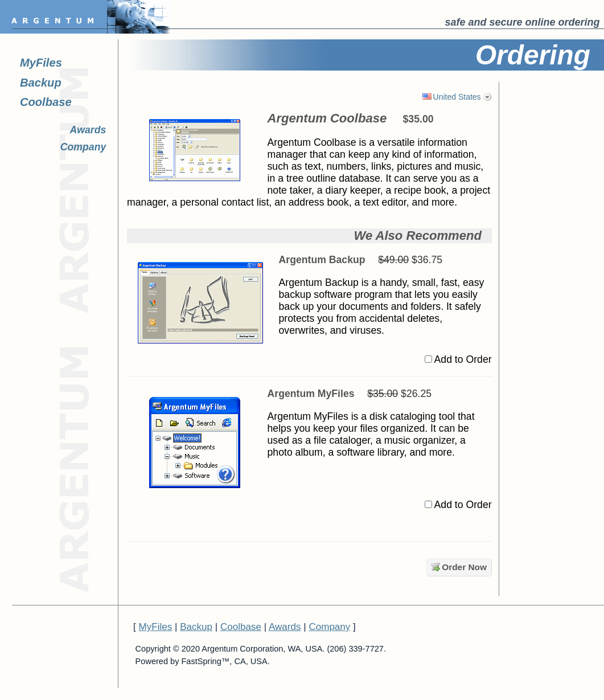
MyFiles (41, 63)
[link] (573, 112)
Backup (41, 83)
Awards (88, 130)
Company (83, 147)
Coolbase (46, 102)
